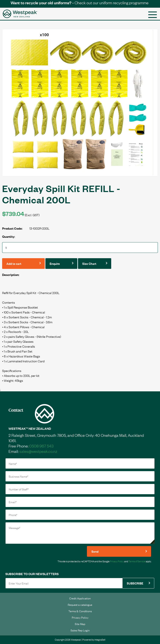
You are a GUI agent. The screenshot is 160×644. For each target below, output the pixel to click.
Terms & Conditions (80, 611)
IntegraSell (100, 640)
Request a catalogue (80, 605)
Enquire (55, 263)
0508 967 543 (41, 446)
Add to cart (14, 263)
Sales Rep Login (80, 630)
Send (95, 551)
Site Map (80, 624)
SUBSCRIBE (135, 583)
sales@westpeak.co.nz (38, 451)
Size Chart (89, 263)
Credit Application (80, 598)
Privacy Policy (117, 561)
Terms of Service (137, 561)
